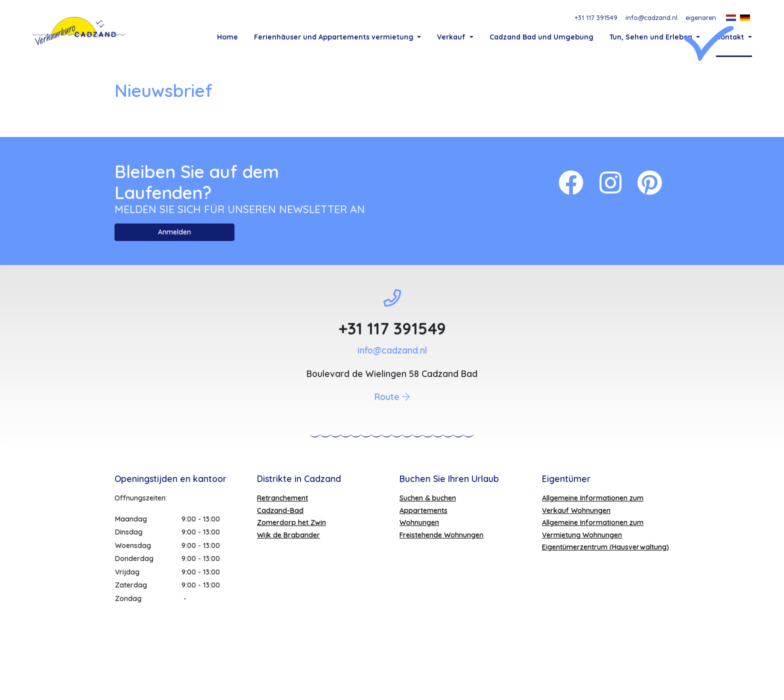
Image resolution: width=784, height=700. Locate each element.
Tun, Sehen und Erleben (652, 37)
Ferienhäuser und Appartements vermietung (335, 37)
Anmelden (174, 287)
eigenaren (701, 17)
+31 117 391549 (596, 17)
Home (227, 37)
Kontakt (731, 37)
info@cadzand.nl (651, 17)
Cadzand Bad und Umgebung (541, 37)
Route (392, 451)
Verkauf (452, 37)
